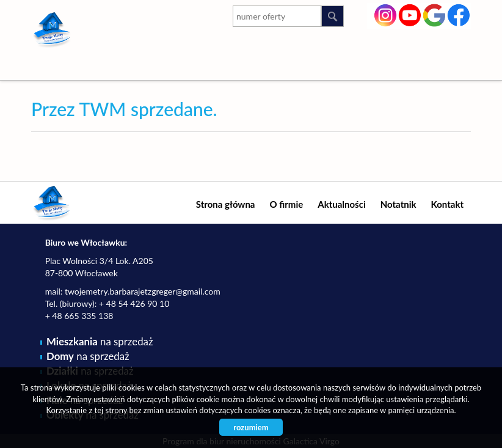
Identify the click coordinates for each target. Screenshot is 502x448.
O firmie (286, 204)
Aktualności (342, 204)
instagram (386, 14)
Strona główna (226, 204)
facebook (459, 14)
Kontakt (448, 204)
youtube (410, 14)
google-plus (435, 17)
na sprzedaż (100, 341)
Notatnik (398, 204)
